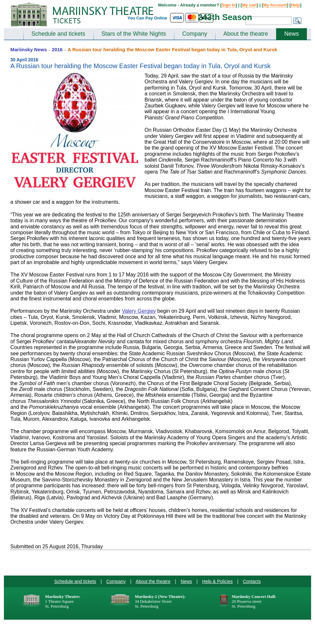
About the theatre (246, 34)
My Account (275, 5)
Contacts (252, 581)
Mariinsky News (29, 49)
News (292, 34)
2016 (57, 49)
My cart (250, 5)
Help (295, 5)
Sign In (229, 5)
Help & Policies (217, 581)
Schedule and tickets (58, 34)
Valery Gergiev (139, 311)
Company (195, 34)
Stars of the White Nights (134, 34)
